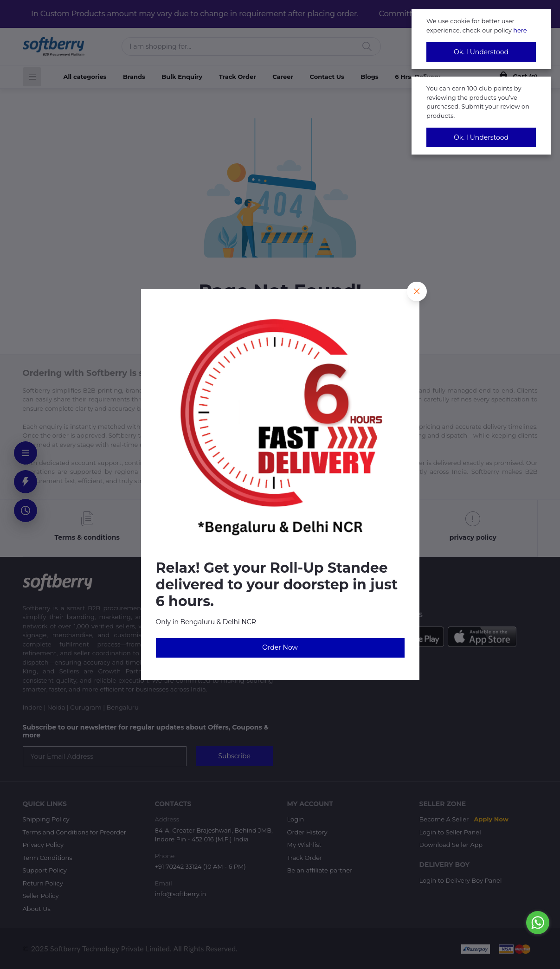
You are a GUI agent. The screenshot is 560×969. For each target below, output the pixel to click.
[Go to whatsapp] (538, 923)
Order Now (280, 647)
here (520, 30)
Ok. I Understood (481, 52)
